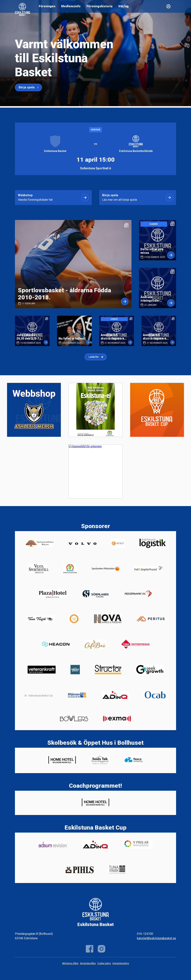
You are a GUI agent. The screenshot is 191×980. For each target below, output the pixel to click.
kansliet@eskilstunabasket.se (156, 938)
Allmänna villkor (70, 963)
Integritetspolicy (121, 963)
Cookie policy (104, 963)
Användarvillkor (88, 963)
